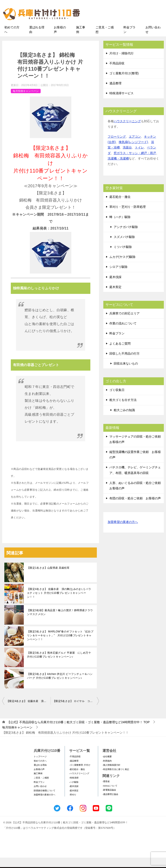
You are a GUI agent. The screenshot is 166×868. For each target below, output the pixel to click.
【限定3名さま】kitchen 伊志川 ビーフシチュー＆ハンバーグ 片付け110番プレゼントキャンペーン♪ (60, 686)
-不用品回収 (75, 767)
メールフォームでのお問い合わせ (127, 25)
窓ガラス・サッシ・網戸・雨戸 (135, 163)
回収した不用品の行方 (124, 364)
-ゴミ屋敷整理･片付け (80, 775)
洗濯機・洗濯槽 (118, 169)
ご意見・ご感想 (105, 40)
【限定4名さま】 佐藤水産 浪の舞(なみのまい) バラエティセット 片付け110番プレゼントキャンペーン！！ (59, 603)
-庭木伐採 (74, 797)
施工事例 (81, 40)
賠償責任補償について (45, 801)
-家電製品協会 (109, 800)
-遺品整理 (74, 771)
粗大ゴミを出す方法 (123, 410)
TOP (78, 733)
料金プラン (129, 40)
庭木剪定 (115, 297)
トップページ (40, 767)
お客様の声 (60, 40)
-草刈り (73, 805)
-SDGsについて (110, 796)
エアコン (135, 147)
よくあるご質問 (120, 354)
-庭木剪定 (74, 801)
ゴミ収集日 (117, 400)
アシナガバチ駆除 (126, 237)
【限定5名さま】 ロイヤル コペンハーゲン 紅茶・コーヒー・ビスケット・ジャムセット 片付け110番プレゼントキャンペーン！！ (76, 712)
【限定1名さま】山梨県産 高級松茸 (48, 578)
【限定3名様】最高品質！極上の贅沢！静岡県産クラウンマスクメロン (60, 623)
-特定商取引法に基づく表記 (116, 779)
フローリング (117, 147)
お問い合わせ (153, 40)
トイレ (139, 158)
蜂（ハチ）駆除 (120, 227)
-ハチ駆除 (74, 792)
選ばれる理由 (37, 40)
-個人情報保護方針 (111, 775)
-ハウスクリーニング (79, 784)
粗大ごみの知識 (124, 420)
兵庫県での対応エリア (124, 324)
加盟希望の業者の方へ (123, 533)
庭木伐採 (115, 287)
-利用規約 (107, 771)
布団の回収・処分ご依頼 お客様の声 (135, 509)
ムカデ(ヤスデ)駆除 (122, 267)
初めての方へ (12, 40)
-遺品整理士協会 (110, 804)
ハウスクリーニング (127, 131)
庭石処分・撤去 (120, 207)
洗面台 (127, 158)
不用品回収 (117, 73)
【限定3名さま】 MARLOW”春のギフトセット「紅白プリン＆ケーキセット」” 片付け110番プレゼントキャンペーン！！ (60, 646)
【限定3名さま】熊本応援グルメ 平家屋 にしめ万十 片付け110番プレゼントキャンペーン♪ (60, 665)
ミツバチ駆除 (123, 257)
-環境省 (106, 792)
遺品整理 (115, 94)
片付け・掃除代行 (121, 64)
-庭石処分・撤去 (77, 779)
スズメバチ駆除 (124, 247)
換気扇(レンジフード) (133, 152)
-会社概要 (107, 767)
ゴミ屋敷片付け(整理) (124, 83)
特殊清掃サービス (121, 104)
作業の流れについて (123, 334)
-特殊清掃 (74, 788)
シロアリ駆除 (118, 277)
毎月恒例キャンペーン (26, 101)
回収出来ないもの (126, 374)
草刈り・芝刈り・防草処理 (128, 217)
